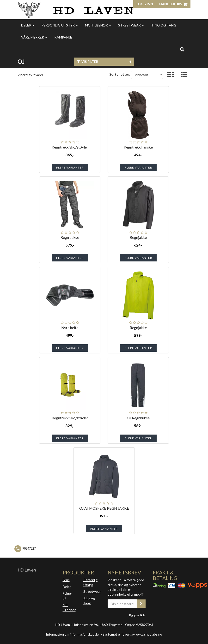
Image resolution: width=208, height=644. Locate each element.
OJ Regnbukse (138, 418)
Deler (28, 25)
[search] (182, 49)
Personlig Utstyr (90, 582)
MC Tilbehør (98, 25)
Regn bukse (70, 237)
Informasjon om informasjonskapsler (73, 634)
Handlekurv (173, 4)
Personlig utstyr (60, 25)
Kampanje (63, 37)
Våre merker (34, 37)
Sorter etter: (120, 74)
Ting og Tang (164, 25)
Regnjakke (138, 237)
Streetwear (131, 25)
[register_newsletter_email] (141, 604)
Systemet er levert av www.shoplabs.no (132, 634)
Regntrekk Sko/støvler (70, 147)
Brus (66, 580)
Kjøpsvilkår (137, 615)
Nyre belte (70, 328)
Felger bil (67, 596)
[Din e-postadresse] (122, 604)
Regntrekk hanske (138, 147)
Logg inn (145, 4)
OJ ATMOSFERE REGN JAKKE (104, 508)
